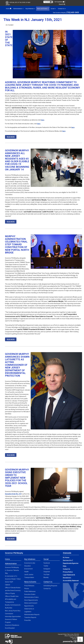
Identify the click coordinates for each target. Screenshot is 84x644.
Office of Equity (10, 593)
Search (62, 4)
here (43, 120)
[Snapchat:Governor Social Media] (82, 175)
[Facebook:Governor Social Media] (82, 166)
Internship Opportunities (13, 616)
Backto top (80, 639)
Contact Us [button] (62, 9)
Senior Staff (9, 582)
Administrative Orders (31, 597)
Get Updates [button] (59, 2)
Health (26, 572)
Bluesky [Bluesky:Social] (46, 577)
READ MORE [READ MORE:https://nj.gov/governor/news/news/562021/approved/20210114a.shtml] (11, 339)
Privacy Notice (68, 572)
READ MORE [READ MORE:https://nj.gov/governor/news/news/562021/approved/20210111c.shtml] (11, 539)
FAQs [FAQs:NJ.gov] (65, 566)
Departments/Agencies (71, 563)
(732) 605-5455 (73, 12)
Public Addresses (30, 591)
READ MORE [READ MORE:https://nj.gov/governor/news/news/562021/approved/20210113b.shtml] (11, 455)
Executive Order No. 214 (13, 494)
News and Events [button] (43, 9)
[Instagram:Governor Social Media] (82, 172)
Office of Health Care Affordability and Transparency (12, 599)
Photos (27, 589)
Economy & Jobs (30, 563)
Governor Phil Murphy (12, 567)
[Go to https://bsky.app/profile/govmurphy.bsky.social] (82, 178)
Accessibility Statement (71, 581)
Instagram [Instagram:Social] (47, 569)
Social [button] (53, 9)
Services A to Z (68, 560)
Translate (48, 2)
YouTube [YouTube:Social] (46, 575)
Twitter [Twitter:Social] (46, 566)
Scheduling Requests (50, 586)
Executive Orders (30, 594)
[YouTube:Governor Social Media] (82, 169)
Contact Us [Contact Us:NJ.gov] (66, 569)
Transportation (29, 577)
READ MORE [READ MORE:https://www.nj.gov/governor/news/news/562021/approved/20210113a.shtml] (11, 222)
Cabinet (8, 585)
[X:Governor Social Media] (82, 162)
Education (28, 566)
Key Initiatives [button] (30, 9)
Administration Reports (32, 615)
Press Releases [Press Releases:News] (29, 586)
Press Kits (28, 620)
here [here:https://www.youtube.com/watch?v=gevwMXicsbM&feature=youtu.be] (39, 124)
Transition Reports (30, 617)
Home (9, 9)
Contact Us (47, 589)
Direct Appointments (31, 600)
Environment (28, 569)
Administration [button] (18, 9)
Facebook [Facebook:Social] (47, 563)
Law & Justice (29, 575)
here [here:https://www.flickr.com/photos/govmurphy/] (64, 131)
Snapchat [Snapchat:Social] (47, 572)
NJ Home (66, 558)
